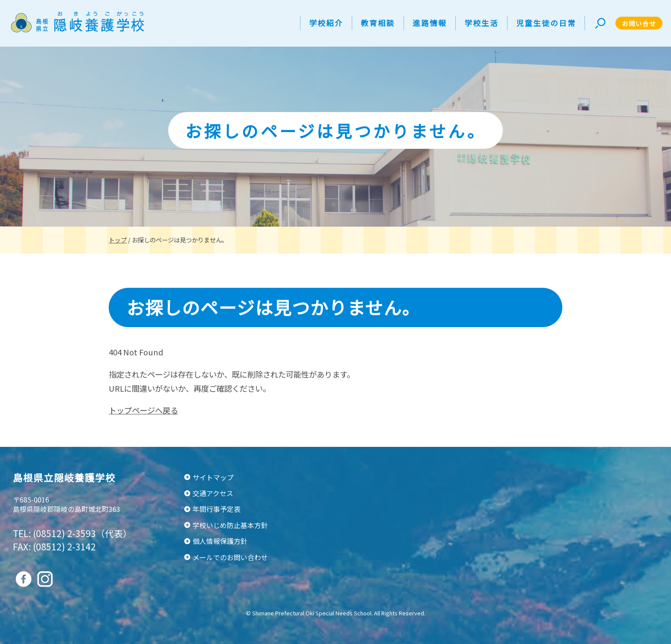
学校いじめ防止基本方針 (230, 525)
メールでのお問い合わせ (230, 557)
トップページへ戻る (143, 410)
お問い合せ (639, 23)
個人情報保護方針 (220, 541)
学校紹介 (326, 23)
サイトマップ (213, 477)
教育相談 (378, 23)
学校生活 (481, 23)
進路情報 (430, 23)
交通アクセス (213, 493)
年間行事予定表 (217, 509)
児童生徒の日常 (546, 23)
